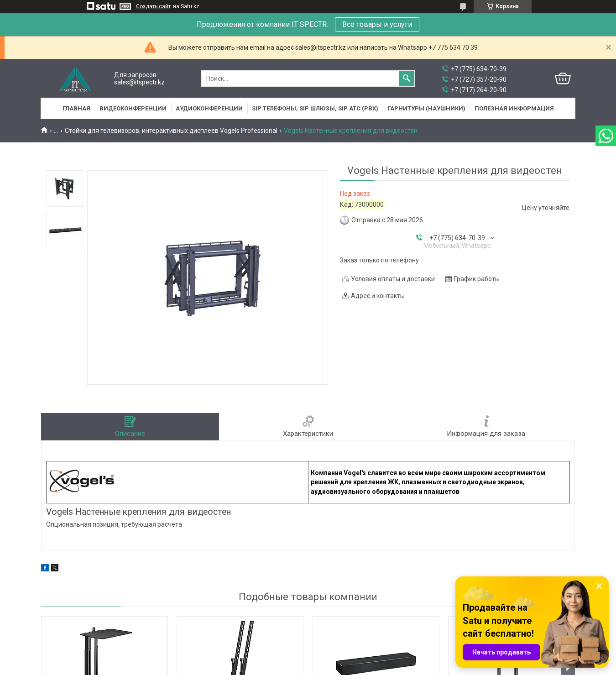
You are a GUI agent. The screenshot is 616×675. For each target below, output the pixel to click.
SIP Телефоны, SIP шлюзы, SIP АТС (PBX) (315, 108)
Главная (76, 108)
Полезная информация (514, 108)
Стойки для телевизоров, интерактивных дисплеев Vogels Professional (171, 131)
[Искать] (407, 78)
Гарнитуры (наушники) (426, 108)
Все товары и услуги (377, 24)
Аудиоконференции (209, 108)
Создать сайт (153, 6)
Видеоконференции (133, 108)
